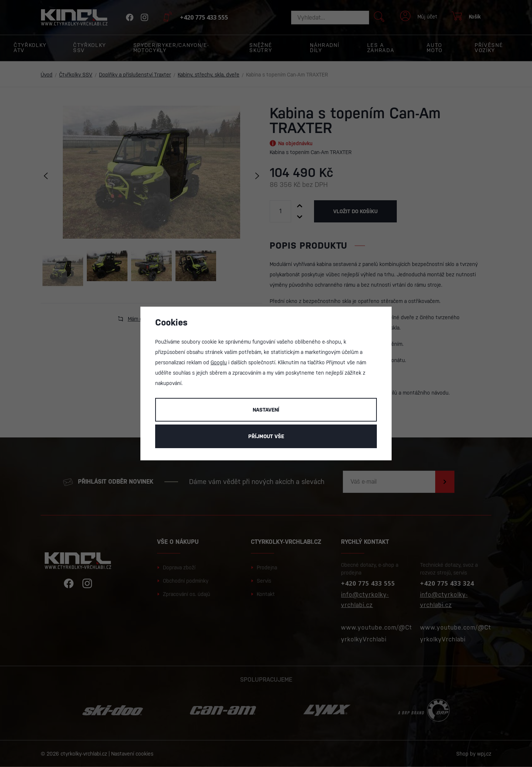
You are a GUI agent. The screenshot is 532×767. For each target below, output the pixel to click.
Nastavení (266, 410)
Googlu (219, 362)
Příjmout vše (266, 436)
